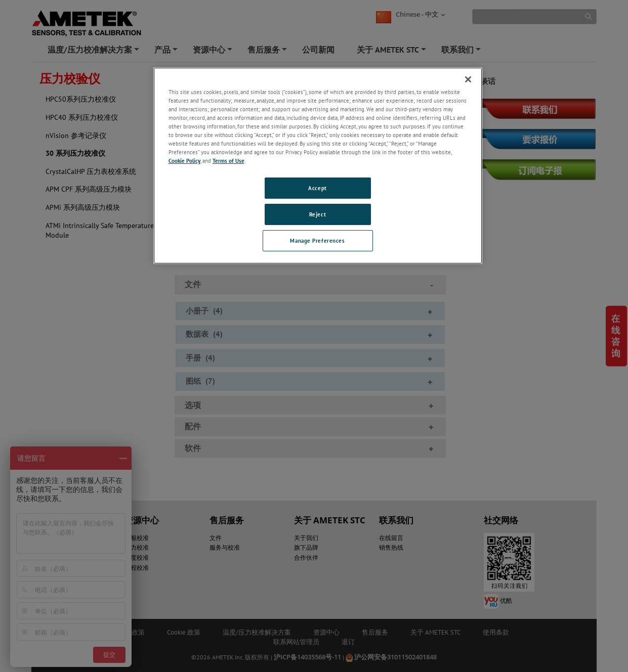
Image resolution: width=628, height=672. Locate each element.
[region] (318, 166)
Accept (317, 188)
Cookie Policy (184, 161)
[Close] (468, 79)
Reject (318, 214)
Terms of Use (228, 161)
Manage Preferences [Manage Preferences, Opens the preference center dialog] (317, 240)
